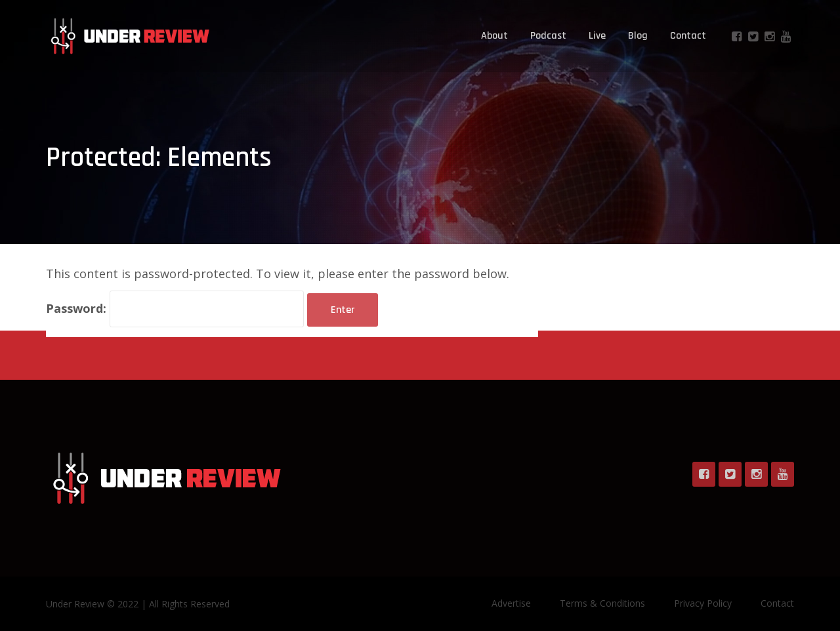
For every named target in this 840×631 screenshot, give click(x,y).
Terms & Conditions (602, 603)
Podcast (548, 36)
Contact (688, 36)
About (494, 36)
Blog (638, 36)
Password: (175, 309)
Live (597, 36)
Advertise (511, 603)
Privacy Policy (703, 603)
